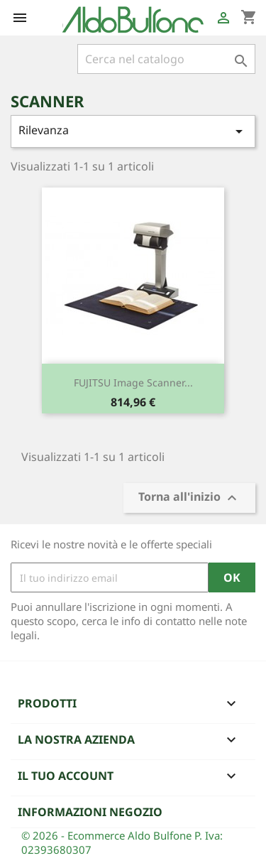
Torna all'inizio (189, 498)
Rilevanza (133, 131)
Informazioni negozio (90, 812)
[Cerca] (166, 59)
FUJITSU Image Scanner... (133, 383)
